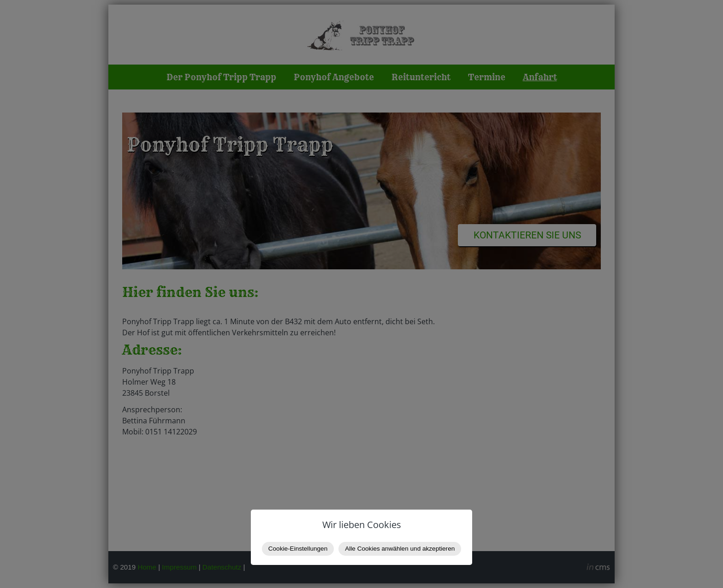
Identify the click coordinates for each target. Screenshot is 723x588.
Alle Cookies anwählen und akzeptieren (400, 549)
